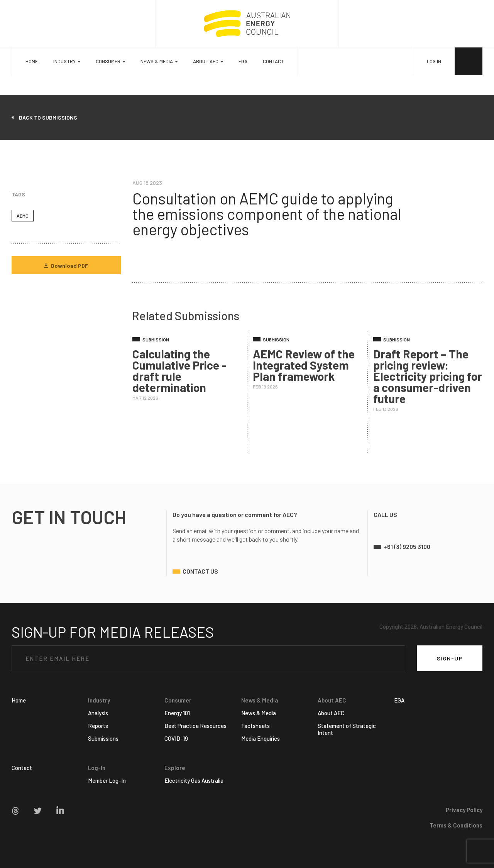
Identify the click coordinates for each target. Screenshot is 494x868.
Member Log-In (107, 780)
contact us (200, 571)
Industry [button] (64, 61)
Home (32, 61)
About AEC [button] (206, 61)
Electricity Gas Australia (194, 780)
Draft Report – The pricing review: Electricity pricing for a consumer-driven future (428, 376)
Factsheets (255, 726)
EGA (243, 61)
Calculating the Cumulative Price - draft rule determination (179, 371)
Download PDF (66, 266)
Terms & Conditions (456, 825)
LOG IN (434, 61)
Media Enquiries (261, 738)
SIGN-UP (450, 658)
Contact (273, 61)
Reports (98, 726)
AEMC (23, 216)
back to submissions (48, 117)
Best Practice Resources (195, 726)
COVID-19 (176, 738)
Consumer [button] (108, 61)
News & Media (259, 713)
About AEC (331, 713)
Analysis (98, 713)
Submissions (103, 738)
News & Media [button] (157, 61)
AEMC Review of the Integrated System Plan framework (304, 365)
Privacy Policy (464, 810)
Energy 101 (177, 713)
